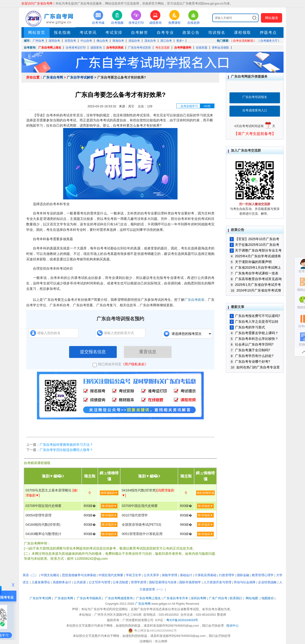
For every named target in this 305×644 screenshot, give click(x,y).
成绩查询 (96, 48)
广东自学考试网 (40, 598)
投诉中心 (233, 626)
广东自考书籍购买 (89, 598)
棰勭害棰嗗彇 (205, 493)
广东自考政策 (194, 300)
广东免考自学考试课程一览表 (254, 273)
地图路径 (268, 598)
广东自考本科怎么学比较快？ (254, 339)
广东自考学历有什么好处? (252, 356)
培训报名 (217, 32)
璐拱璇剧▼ (109, 506)
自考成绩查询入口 (255, 110)
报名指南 (62, 32)
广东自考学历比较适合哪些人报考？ (66, 450)
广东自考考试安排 (139, 48)
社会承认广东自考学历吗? (252, 344)
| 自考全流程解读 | (243, 41)
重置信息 (148, 352)
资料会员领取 (220, 48)
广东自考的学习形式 (247, 327)
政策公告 (191, 32)
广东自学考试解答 (80, 77)
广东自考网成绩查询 (119, 598)
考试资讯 (88, 32)
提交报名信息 (93, 352)
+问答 (207, 106)
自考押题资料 (183, 48)
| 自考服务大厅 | (269, 41)
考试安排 (114, 32)
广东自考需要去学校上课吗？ (254, 333)
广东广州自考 (218, 598)
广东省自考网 (53, 77)
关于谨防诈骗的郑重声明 (251, 262)
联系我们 (236, 598)
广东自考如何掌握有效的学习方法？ (66, 445)
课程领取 (243, 32)
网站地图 (252, 598)
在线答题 (202, 48)
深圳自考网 (198, 598)
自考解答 (140, 32)
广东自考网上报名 (50, 48)
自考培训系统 (115, 48)
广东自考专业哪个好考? (250, 362)
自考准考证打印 (76, 48)
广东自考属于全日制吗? (250, 350)
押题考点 (268, 32)
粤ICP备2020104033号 (182, 620)
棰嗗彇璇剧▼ (109, 493)
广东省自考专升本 (176, 598)
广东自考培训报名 (255, 97)
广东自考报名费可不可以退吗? (255, 316)
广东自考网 (143, 604)
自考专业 (165, 32)
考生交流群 (163, 48)
